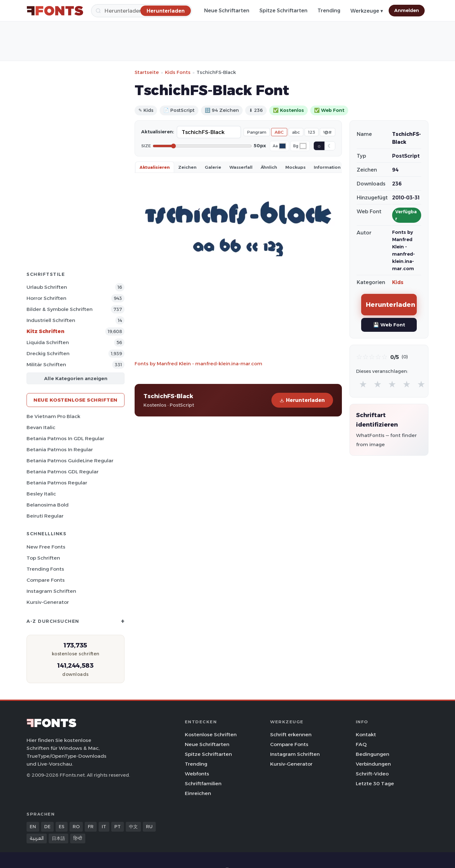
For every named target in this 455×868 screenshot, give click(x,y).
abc (296, 132)
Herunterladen (302, 400)
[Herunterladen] (166, 11)
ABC (279, 132)
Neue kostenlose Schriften (76, 400)
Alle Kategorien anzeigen (76, 378)
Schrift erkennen (291, 734)
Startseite (147, 72)
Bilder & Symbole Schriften (60, 309)
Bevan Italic (41, 427)
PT (118, 827)
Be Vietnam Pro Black (53, 416)
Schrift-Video (372, 774)
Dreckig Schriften (48, 353)
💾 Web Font (389, 325)
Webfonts (197, 774)
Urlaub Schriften (47, 287)
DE (47, 827)
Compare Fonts (46, 580)
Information (327, 167)
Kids (398, 282)
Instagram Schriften (51, 591)
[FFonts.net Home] (55, 11)
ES (62, 827)
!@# (328, 132)
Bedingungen (373, 754)
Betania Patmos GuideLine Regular (70, 461)
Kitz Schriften (45, 331)
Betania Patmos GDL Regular (63, 472)
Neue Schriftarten (227, 11)
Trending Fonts (45, 569)
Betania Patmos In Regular (60, 449)
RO (76, 827)
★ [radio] (363, 384)
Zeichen (187, 167)
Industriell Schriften (51, 320)
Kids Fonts (178, 72)
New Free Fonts (46, 547)
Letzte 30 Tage (375, 783)
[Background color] (303, 146)
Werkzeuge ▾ (367, 11)
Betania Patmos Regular (57, 483)
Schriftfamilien (203, 783)
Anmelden (407, 10)
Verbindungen (373, 764)
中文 (133, 827)
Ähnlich (269, 167)
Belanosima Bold (48, 505)
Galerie (213, 167)
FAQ (361, 744)
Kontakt (366, 734)
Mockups (295, 167)
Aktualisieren (155, 167)
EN (33, 827)
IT (104, 827)
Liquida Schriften (48, 342)
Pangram (257, 132)
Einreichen (198, 793)
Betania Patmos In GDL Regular (65, 438)
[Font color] (282, 146)
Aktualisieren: (158, 132)
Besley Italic (41, 494)
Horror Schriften (46, 298)
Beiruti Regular (45, 516)
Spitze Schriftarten (283, 11)
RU (149, 827)
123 (312, 132)
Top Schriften (43, 558)
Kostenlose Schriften (211, 734)
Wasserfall (241, 167)
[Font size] (202, 146)
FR (91, 827)
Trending (329, 11)
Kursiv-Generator (48, 602)
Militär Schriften (46, 364)
